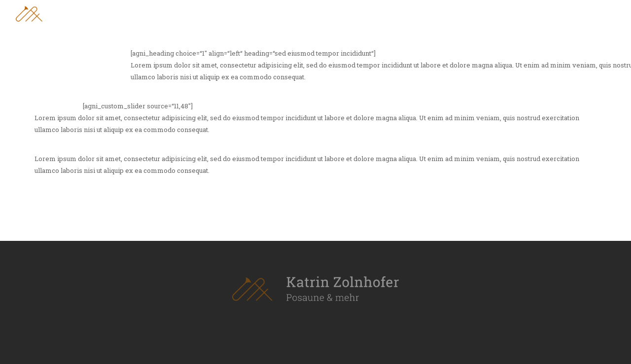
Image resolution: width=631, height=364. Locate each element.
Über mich (439, 13)
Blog (563, 13)
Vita (478, 13)
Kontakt (601, 13)
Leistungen (521, 13)
